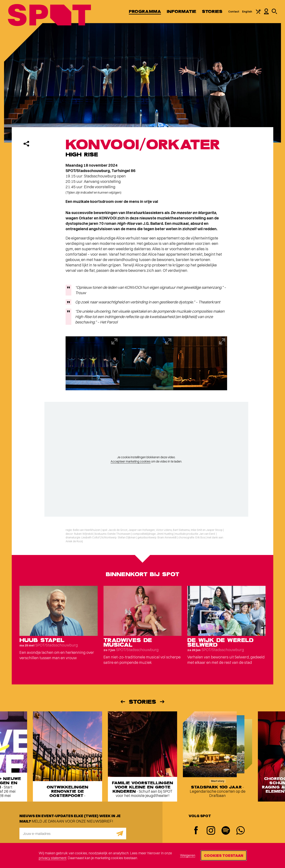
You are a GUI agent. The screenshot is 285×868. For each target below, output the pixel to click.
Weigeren (188, 855)
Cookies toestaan (224, 855)
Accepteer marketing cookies (131, 461)
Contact (234, 12)
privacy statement (52, 858)
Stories (212, 11)
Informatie (181, 11)
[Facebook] (196, 831)
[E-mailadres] (73, 834)
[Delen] (26, 144)
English (247, 12)
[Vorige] (122, 702)
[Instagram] (211, 831)
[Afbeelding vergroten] (92, 363)
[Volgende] (162, 702)
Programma (145, 11)
